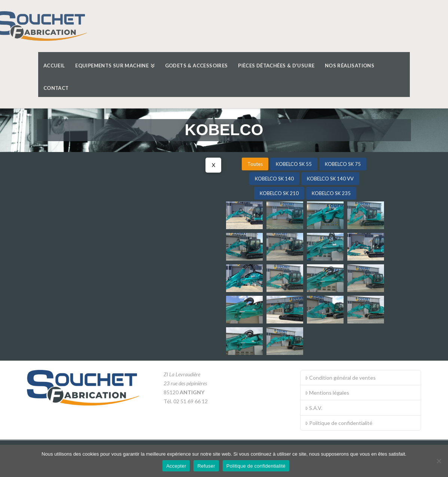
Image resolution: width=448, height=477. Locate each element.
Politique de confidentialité (339, 423)
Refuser (206, 466)
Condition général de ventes (340, 378)
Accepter (176, 466)
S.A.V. (314, 408)
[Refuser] (439, 461)
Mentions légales (327, 393)
